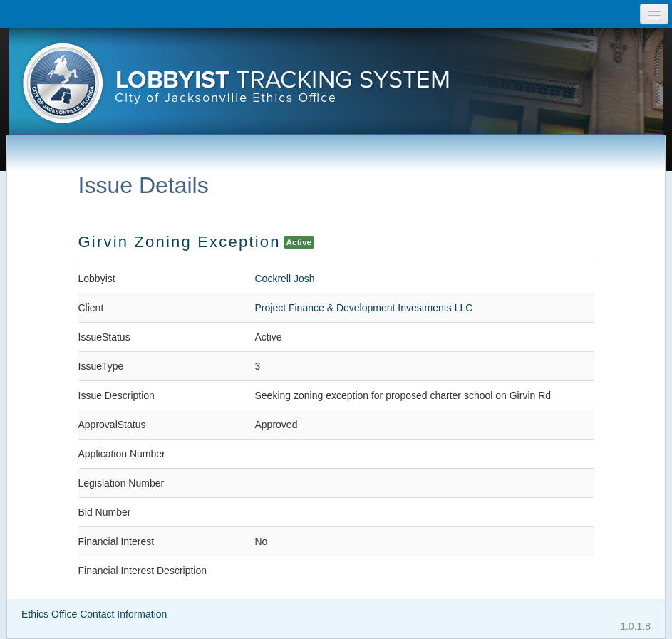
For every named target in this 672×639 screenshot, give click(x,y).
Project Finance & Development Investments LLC (364, 308)
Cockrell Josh (285, 279)
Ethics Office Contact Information (94, 614)
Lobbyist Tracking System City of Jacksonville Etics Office (336, 88)
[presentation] (336, 88)
